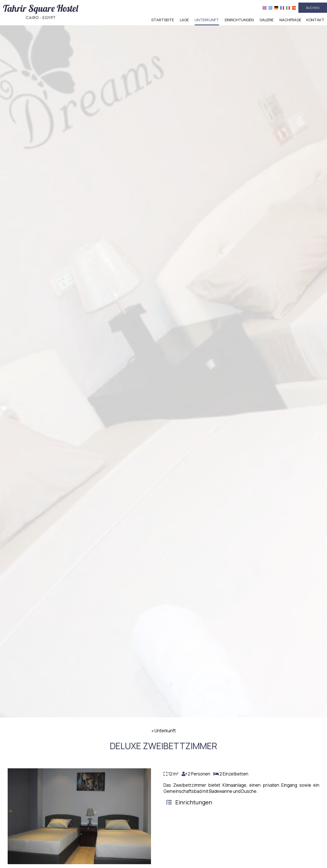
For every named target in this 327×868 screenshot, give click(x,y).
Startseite (163, 20)
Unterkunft (207, 20)
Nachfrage (290, 20)
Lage (184, 20)
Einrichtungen (239, 20)
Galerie (267, 20)
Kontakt (315, 20)
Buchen (313, 8)
